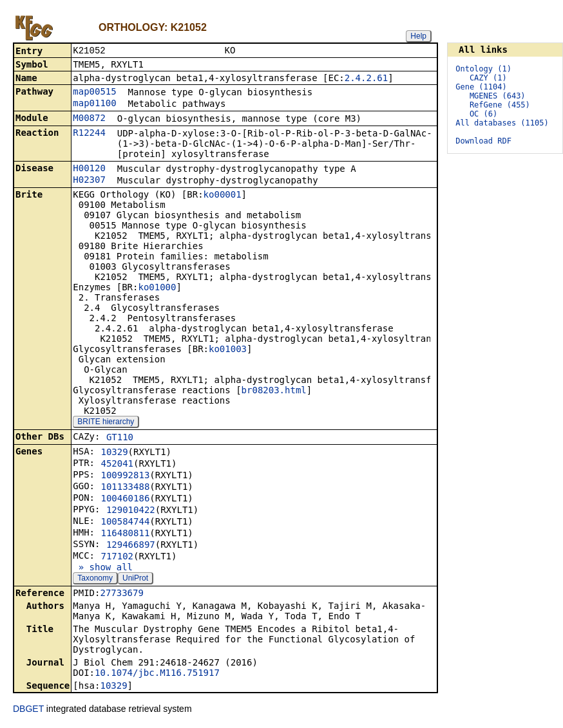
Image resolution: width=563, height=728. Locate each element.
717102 (117, 557)
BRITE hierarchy (106, 423)
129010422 (131, 511)
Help (418, 36)
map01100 (94, 104)
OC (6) (483, 114)
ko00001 (223, 196)
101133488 (125, 488)
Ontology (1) (483, 69)
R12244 (89, 134)
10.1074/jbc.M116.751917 (157, 674)
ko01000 (157, 288)
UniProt (135, 579)
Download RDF (483, 141)
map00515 (94, 93)
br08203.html (274, 391)
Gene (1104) (481, 87)
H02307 (89, 181)
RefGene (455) (500, 105)
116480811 (125, 534)
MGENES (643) (498, 96)
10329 (114, 453)
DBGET (28, 710)
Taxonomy (95, 579)
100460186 (125, 499)
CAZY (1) (488, 78)
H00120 (89, 169)
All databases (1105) (502, 123)
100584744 (125, 523)
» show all (103, 568)
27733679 (121, 594)
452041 (117, 465)
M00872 (89, 119)
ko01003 (228, 350)
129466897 (131, 546)
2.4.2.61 (366, 79)
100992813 (125, 476)
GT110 (120, 438)
